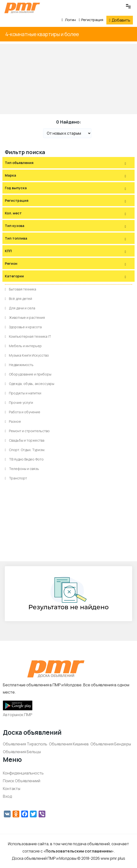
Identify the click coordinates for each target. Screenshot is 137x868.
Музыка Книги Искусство (27, 355)
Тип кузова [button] (15, 226)
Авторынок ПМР (18, 715)
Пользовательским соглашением (79, 851)
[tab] (68, 163)
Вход (7, 796)
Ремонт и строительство (27, 431)
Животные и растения (25, 317)
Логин (68, 20)
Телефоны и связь (22, 469)
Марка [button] (10, 175)
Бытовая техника (21, 289)
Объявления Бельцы (22, 752)
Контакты (12, 789)
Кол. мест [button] (13, 213)
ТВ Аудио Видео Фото (24, 459)
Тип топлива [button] (16, 238)
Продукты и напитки (23, 393)
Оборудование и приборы (28, 374)
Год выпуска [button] (16, 188)
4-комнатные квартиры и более (42, 34)
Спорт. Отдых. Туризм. (25, 450)
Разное (13, 421)
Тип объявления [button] (19, 163)
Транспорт (16, 478)
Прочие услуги (19, 403)
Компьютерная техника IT (28, 336)
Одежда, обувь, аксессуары (30, 384)
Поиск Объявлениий (22, 781)
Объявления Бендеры (111, 744)
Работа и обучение (23, 412)
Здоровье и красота (23, 327)
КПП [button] (8, 251)
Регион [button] (11, 263)
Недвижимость (19, 365)
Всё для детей (18, 299)
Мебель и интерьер (23, 346)
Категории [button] (14, 276)
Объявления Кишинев (69, 744)
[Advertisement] (68, 78)
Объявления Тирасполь (25, 744)
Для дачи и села (20, 308)
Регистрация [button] (17, 200)
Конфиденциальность (23, 773)
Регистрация (91, 20)
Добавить (120, 20)
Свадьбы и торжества (25, 440)
